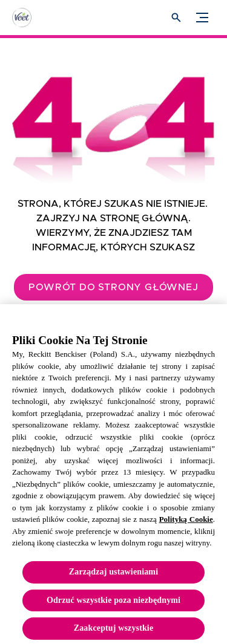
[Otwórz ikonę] (176, 18)
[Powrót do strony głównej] (113, 287)
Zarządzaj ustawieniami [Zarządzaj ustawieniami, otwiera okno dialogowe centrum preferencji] (113, 576)
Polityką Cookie (186, 523)
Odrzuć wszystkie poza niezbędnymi (113, 604)
